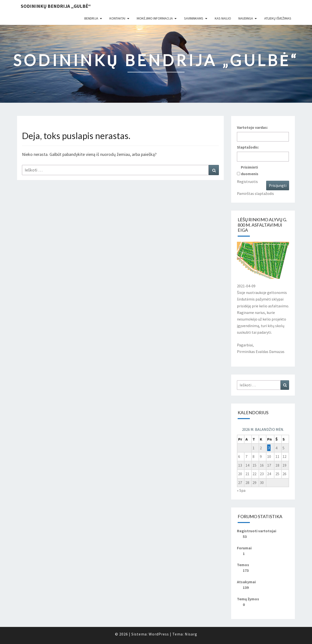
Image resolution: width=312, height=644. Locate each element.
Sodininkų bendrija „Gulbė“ (56, 6)
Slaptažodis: (248, 147)
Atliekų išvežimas (278, 18)
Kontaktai (117, 18)
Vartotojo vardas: (252, 127)
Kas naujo (223, 18)
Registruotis (247, 181)
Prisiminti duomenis (250, 170)
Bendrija (91, 18)
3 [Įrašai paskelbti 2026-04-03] (269, 448)
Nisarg (191, 634)
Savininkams (194, 18)
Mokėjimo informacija (155, 18)
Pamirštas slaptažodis (255, 193)
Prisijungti (278, 185)
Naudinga (246, 18)
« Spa (241, 490)
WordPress (159, 634)
